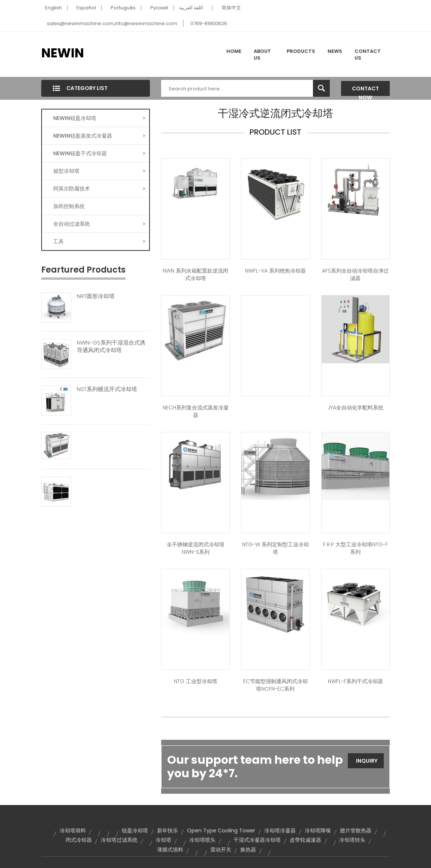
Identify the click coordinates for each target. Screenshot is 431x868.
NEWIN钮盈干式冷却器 (99, 153)
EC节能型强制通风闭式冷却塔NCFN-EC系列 (275, 685)
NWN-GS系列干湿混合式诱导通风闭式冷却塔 (111, 346)
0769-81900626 (209, 23)
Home (234, 51)
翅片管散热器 (356, 831)
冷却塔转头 (352, 840)
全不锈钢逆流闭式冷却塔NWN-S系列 (196, 548)
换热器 (248, 850)
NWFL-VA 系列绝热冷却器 (275, 271)
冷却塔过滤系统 (119, 840)
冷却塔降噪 (318, 831)
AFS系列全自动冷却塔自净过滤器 (355, 274)
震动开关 (221, 850)
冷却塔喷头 (202, 840)
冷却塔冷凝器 (280, 831)
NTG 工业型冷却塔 (196, 681)
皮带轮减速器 (305, 840)
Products (301, 51)
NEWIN (63, 53)
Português (123, 8)
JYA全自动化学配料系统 (355, 408)
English (53, 8)
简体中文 (231, 8)
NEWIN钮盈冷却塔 (99, 118)
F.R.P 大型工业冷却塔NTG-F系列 (355, 548)
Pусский (159, 8)
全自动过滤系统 (99, 224)
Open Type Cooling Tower (221, 831)
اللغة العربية (191, 8)
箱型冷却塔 (99, 171)
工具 (99, 241)
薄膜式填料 (170, 850)
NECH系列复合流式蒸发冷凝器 (196, 411)
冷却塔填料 (73, 831)
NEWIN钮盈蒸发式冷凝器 (99, 136)
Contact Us (368, 55)
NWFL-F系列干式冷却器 (355, 681)
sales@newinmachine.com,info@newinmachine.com (112, 23)
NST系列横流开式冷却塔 (107, 389)
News (335, 51)
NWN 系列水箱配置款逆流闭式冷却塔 (195, 274)
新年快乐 (168, 831)
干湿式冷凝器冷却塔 (257, 840)
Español (86, 8)
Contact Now (365, 90)
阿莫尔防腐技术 (99, 189)
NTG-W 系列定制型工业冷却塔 (275, 548)
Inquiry (367, 761)
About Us (262, 55)
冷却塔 (163, 840)
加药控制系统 (69, 206)
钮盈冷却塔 (135, 831)
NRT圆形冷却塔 (96, 296)
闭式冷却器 (79, 840)
